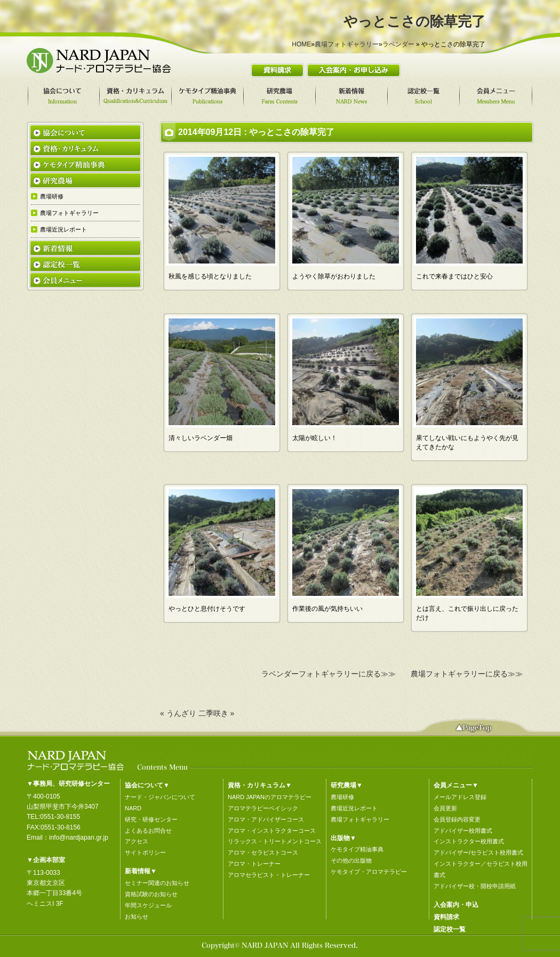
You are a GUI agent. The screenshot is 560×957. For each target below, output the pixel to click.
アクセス (137, 841)
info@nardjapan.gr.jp (79, 838)
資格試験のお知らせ (151, 894)
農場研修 (342, 797)
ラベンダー (398, 44)
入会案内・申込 (456, 905)
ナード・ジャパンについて (160, 797)
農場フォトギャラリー (347, 44)
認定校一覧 (450, 929)
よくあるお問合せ (148, 831)
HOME (301, 44)
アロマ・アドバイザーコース (266, 819)
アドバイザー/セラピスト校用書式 (478, 852)
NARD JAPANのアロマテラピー (270, 797)
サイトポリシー (145, 852)
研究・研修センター (151, 819)
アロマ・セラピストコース (263, 852)
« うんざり (178, 713)
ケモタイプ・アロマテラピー (369, 872)
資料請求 (446, 917)
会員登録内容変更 (457, 819)
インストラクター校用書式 (469, 841)
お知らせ (137, 916)
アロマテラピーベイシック (263, 808)
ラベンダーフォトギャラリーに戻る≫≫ (329, 674)
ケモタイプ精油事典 (357, 849)
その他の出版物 (351, 860)
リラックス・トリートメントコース (275, 841)
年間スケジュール (148, 905)
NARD (133, 808)
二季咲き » (217, 713)
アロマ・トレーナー (254, 864)
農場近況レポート (354, 808)
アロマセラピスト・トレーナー (269, 875)
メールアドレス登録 (460, 797)
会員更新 (445, 808)
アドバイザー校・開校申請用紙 (475, 886)
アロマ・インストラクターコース (272, 831)
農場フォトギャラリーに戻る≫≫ (467, 674)
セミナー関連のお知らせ (157, 883)
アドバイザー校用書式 (463, 831)
